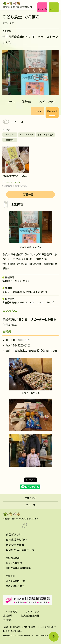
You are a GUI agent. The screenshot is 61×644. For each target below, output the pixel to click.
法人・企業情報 (14, 563)
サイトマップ (32, 612)
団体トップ (52, 111)
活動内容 (27, 102)
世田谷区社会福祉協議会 (18, 568)
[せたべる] (12, 3)
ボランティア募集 (45, 135)
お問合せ (10, 576)
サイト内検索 (10, 612)
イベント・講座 (27, 135)
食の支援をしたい (16, 540)
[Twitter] (24, 525)
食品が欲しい (14, 534)
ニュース (10, 102)
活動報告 (10, 140)
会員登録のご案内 (15, 586)
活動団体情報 (13, 558)
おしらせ (10, 135)
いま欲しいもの (47, 102)
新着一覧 (28, 194)
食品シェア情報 (15, 545)
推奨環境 (8, 616)
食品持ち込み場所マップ (20, 550)
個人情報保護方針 (30, 616)
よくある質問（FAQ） (17, 581)
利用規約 (8, 620)
